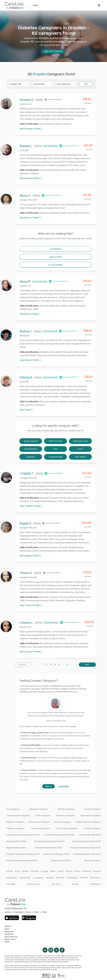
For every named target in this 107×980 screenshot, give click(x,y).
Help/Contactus (11, 937)
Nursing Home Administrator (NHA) (49, 841)
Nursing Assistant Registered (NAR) (22, 861)
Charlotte (35, 871)
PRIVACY (36, 912)
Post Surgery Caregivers (67, 828)
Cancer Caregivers (92, 809)
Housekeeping (31, 449)
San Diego (11, 884)
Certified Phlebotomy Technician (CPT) (23, 854)
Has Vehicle (80, 457)
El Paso (77, 871)
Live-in (80, 449)
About (7, 929)
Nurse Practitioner (93, 861)
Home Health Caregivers (39, 822)
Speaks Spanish (31, 441)
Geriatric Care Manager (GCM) (56, 854)
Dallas (53, 871)
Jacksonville (25, 878)
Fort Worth (87, 871)
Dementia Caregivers (66, 816)
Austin (18, 871)
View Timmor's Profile (31, 605)
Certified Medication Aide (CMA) (87, 854)
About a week (56, 257)
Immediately (55, 249)
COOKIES (8, 912)
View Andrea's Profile (31, 360)
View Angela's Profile (30, 556)
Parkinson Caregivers (41, 828)
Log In (36, 5)
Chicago (44, 871)
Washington (96, 884)
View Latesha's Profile (31, 652)
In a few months (56, 265)
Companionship (55, 457)
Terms (7, 942)
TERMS (44, 912)
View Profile (26, 410)
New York (60, 878)
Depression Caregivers (91, 816)
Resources (9, 934)
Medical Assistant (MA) (16, 841)
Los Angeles (38, 878)
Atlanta (10, 871)
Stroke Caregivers (93, 828)
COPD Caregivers (43, 816)
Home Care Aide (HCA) (61, 861)
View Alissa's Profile (30, 314)
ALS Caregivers (13, 809)
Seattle (75, 884)
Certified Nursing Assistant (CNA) (59, 835)
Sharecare (9, 932)
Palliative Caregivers (15, 828)
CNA (55, 449)
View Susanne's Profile (31, 129)
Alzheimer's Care (80, 441)
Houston (97, 871)
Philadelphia (72, 878)
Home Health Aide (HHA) (90, 835)
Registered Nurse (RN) (16, 848)
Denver (61, 871)
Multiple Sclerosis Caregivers (88, 822)
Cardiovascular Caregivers (18, 816)
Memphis (50, 878)
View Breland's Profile (31, 178)
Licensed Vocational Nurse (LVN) (86, 841)
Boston (25, 871)
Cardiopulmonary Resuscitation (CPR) (23, 835)
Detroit (69, 871)
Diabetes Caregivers (15, 822)
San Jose (56, 884)
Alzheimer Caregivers (39, 809)
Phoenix (84, 878)
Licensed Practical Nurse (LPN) (48, 848)
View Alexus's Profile (30, 218)
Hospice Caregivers (63, 822)
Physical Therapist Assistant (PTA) (86, 848)
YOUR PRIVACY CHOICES (22, 912)
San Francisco (33, 884)
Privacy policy (11, 939)
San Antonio (95, 878)
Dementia (31, 457)
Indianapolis (12, 878)
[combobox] (10, 84)
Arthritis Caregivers (66, 809)
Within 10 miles (56, 441)
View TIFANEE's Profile (31, 506)
